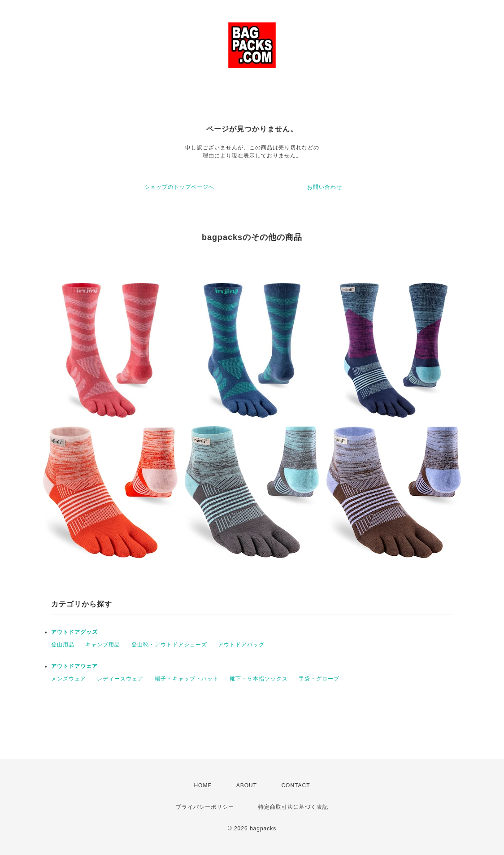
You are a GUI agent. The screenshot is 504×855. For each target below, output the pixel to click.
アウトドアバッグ (241, 645)
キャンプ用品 (103, 645)
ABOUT (247, 785)
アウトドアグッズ (74, 632)
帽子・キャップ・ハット (187, 679)
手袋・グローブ (319, 679)
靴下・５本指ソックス (259, 679)
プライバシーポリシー (205, 807)
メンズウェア (69, 679)
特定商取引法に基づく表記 (293, 807)
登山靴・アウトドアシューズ (169, 645)
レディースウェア (120, 679)
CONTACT (295, 785)
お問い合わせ (325, 187)
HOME (203, 785)
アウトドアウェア (74, 666)
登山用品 (63, 645)
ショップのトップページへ (179, 187)
